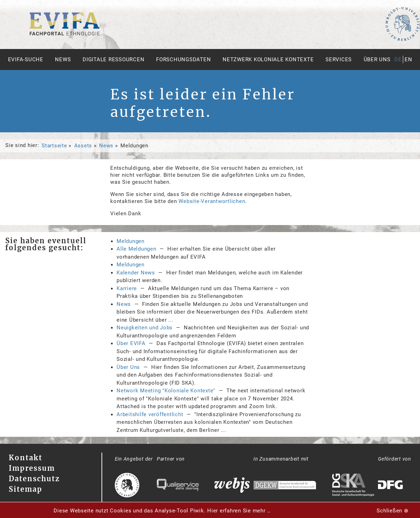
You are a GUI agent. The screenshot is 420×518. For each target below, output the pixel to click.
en (408, 59)
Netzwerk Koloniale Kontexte (268, 59)
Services (339, 59)
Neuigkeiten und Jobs (145, 328)
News (63, 59)
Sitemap (26, 489)
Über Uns (128, 367)
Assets (83, 146)
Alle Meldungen (136, 249)
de (398, 59)
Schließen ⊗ (393, 511)
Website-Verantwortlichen (212, 201)
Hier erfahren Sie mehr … (239, 511)
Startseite (54, 146)
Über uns (377, 59)
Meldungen (131, 241)
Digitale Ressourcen (113, 59)
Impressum (32, 468)
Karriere (127, 288)
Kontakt (26, 458)
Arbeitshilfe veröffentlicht (150, 414)
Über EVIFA (131, 343)
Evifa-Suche (26, 59)
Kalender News (136, 273)
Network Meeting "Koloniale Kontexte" (166, 391)
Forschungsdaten (183, 59)
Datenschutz (34, 479)
